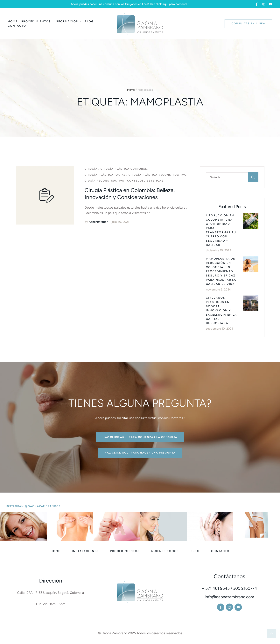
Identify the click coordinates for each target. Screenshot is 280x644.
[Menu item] (13, 22)
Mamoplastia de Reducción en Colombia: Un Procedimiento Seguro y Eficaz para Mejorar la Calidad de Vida (221, 271)
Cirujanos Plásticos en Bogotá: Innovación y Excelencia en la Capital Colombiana (221, 310)
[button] (257, 4)
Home (131, 90)
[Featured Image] (45, 195)
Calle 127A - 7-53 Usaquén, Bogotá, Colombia (51, 593)
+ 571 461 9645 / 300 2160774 (229, 588)
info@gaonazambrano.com (229, 597)
